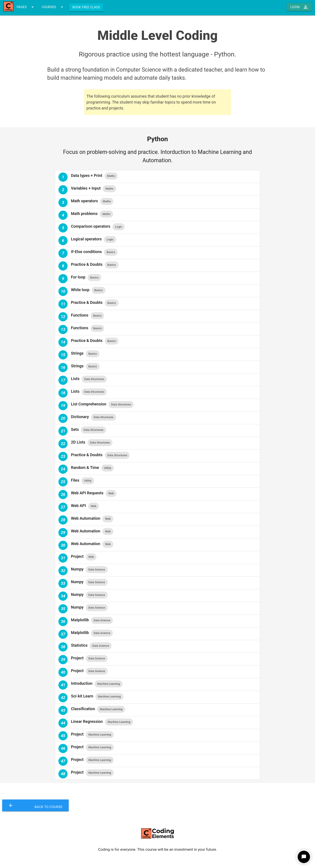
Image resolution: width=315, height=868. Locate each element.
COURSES (53, 7)
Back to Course (35, 805)
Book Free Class (86, 7)
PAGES (26, 7)
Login (299, 7)
